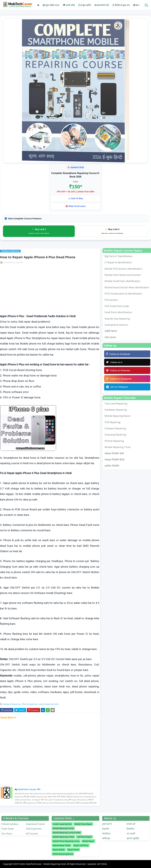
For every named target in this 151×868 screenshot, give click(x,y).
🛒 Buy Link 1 (39, 231)
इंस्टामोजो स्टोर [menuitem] (102, 5)
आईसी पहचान (111, 331)
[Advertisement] (50, 289)
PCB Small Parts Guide (117, 306)
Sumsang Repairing (115, 435)
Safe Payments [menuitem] (34, 829)
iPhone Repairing (30, 704)
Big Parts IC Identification (119, 256)
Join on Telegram (117, 387)
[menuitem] (38, 5)
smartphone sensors (116, 325)
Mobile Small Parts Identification (122, 281)
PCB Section (111, 300)
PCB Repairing (113, 423)
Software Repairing (115, 429)
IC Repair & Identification (118, 262)
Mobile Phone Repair (83, 824)
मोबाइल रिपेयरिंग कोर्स (114, 454)
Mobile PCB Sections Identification (123, 269)
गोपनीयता (106, 834)
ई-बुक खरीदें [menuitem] (85, 5)
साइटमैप (106, 829)
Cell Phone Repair (84, 837)
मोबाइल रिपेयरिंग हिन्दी (114, 460)
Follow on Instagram (119, 379)
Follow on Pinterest (118, 371)
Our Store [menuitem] (7, 834)
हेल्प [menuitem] (136, 5)
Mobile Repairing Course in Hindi (67, 833)
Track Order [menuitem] (8, 829)
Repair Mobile (59, 850)
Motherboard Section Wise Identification (127, 287)
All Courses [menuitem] (32, 834)
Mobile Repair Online (62, 845)
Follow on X (114, 362)
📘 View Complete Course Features (23, 218)
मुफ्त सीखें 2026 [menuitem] (51, 5)
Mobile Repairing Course (63, 828)
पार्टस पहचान (110, 337)
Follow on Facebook (118, 354)
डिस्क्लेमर (130, 829)
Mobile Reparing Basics (118, 417)
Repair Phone (73, 850)
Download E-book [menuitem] (35, 824)
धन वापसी (131, 834)
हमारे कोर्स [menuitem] (69, 5)
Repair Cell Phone (81, 845)
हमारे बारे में (107, 824)
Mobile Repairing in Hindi (63, 837)
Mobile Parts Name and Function (123, 275)
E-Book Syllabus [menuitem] (10, 824)
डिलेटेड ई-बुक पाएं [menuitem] (121, 5)
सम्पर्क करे (131, 824)
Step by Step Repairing (117, 319)
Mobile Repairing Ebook (63, 854)
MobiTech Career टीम (14, 262)
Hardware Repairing (12, 704)
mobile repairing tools (118, 448)
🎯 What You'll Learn (75, 206)
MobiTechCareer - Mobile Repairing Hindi (46, 864)
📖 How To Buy (76, 198)
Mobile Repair (88, 841)
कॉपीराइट (106, 838)
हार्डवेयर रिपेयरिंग (112, 467)
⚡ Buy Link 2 (112, 231)
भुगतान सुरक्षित (133, 838)
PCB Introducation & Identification (123, 294)
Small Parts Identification (118, 312)
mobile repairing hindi (48, 704)
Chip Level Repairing (116, 404)
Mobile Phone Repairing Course (66, 841)
